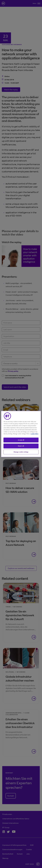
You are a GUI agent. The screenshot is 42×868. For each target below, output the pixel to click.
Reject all (21, 446)
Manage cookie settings (21, 452)
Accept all (21, 440)
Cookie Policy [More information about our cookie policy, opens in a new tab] (34, 434)
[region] (21, 434)
